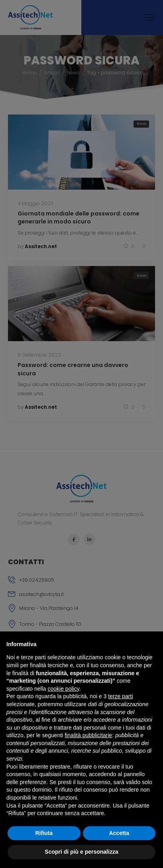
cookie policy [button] (64, 689)
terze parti (120, 696)
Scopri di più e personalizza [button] (81, 852)
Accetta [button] (119, 833)
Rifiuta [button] (44, 833)
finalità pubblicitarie (88, 735)
